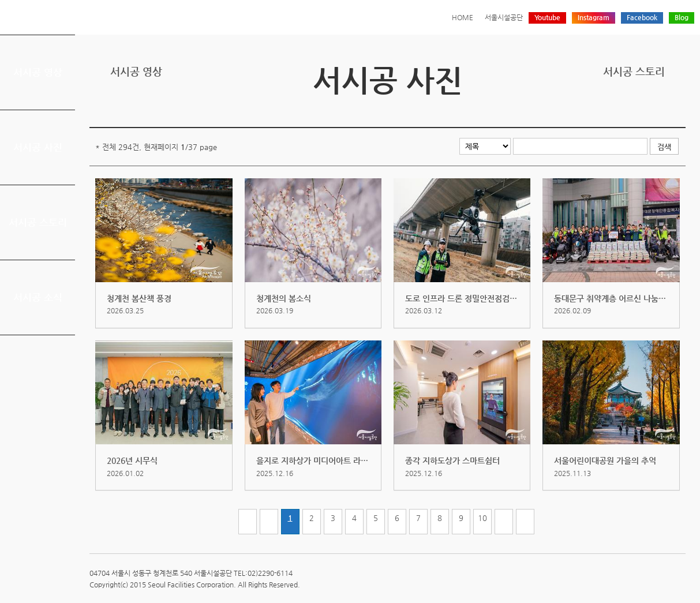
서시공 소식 (38, 297)
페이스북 (643, 109)
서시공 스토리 (38, 222)
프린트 (607, 109)
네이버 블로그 (661, 109)
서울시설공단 (504, 17)
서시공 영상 (38, 72)
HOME (463, 17)
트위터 (625, 109)
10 (482, 518)
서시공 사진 (38, 147)
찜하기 (679, 109)
